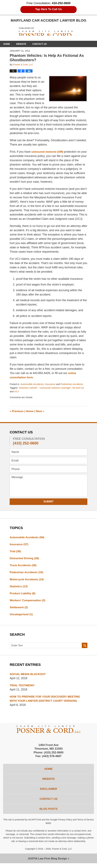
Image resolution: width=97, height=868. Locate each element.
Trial (15, 552)
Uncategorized (22, 616)
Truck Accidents (23, 567)
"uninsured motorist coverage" (56, 388)
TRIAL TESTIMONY (23, 688)
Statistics (19, 588)
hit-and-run (80, 388)
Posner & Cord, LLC (62, 853)
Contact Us (40, 44)
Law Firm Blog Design (47, 863)
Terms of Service (45, 828)
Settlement (19, 609)
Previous (17, 412)
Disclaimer (48, 792)
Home (7, 44)
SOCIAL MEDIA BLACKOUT (28, 676)
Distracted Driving (25, 559)
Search (85, 648)
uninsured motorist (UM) (47, 152)
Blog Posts (48, 813)
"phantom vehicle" (28, 388)
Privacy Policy (74, 824)
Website (21, 44)
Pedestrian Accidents (73, 384)
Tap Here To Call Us (49, 9)
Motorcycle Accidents (27, 581)
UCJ (17, 392)
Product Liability (23, 595)
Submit (49, 502)
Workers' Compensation (28, 602)
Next (41, 412)
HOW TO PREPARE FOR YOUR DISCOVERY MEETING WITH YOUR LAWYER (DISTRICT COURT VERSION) (46, 701)
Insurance (51, 384)
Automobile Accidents (32, 384)
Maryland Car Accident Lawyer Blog (49, 32)
